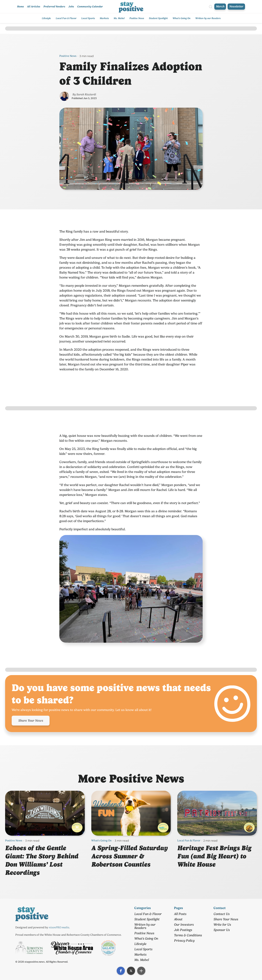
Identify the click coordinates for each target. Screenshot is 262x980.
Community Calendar (90, 6)
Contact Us (221, 914)
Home (20, 6)
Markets (104, 18)
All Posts (180, 914)
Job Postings (183, 930)
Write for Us (222, 925)
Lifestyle (46, 18)
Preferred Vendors (54, 6)
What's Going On (181, 18)
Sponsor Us (222, 930)
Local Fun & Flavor (66, 18)
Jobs (71, 6)
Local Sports (88, 18)
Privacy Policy (184, 941)
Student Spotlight (158, 18)
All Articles (34, 6)
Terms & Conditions (188, 935)
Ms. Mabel (119, 18)
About (178, 919)
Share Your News (31, 720)
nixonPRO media (59, 927)
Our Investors (184, 925)
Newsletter (236, 6)
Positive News (137, 18)
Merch (220, 6)
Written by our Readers (208, 18)
